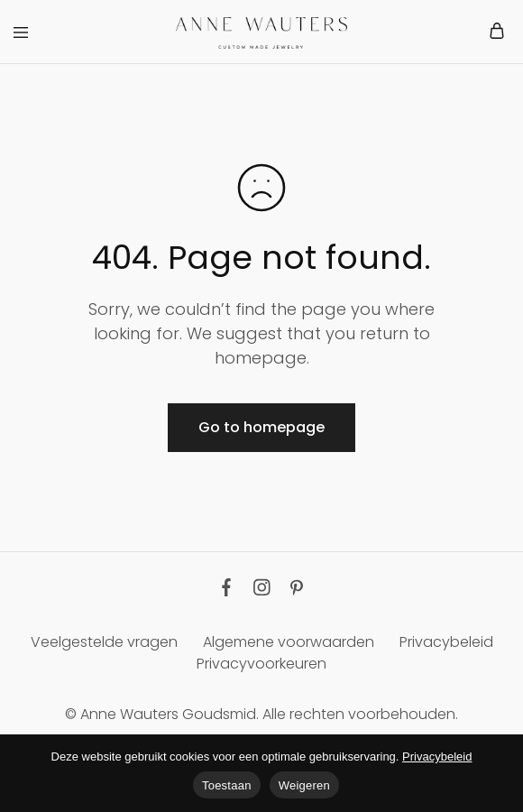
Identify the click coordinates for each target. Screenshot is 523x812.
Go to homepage (261, 427)
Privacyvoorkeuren (261, 664)
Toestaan (227, 785)
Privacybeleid (446, 642)
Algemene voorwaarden (289, 642)
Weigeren (304, 785)
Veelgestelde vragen (104, 642)
